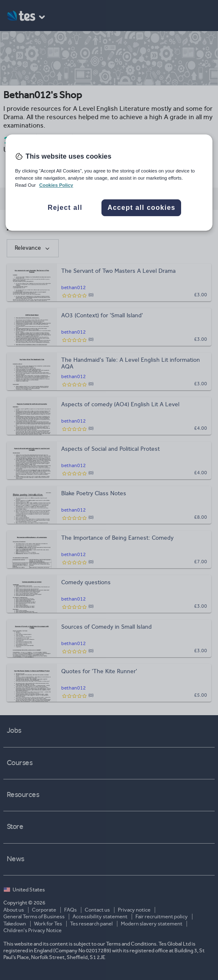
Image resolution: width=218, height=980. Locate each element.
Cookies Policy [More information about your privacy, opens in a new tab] (56, 185)
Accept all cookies (141, 208)
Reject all (65, 208)
